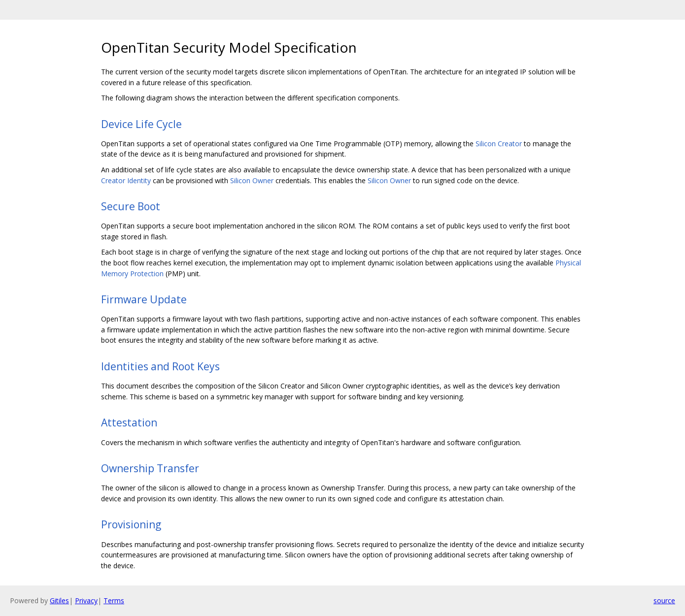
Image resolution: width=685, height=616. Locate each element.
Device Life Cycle (141, 124)
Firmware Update (144, 299)
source (664, 600)
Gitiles (59, 600)
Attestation (129, 422)
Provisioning (131, 524)
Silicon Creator (499, 144)
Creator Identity (126, 180)
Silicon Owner (252, 180)
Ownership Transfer (150, 468)
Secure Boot (131, 206)
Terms (114, 600)
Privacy (86, 600)
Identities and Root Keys (160, 366)
